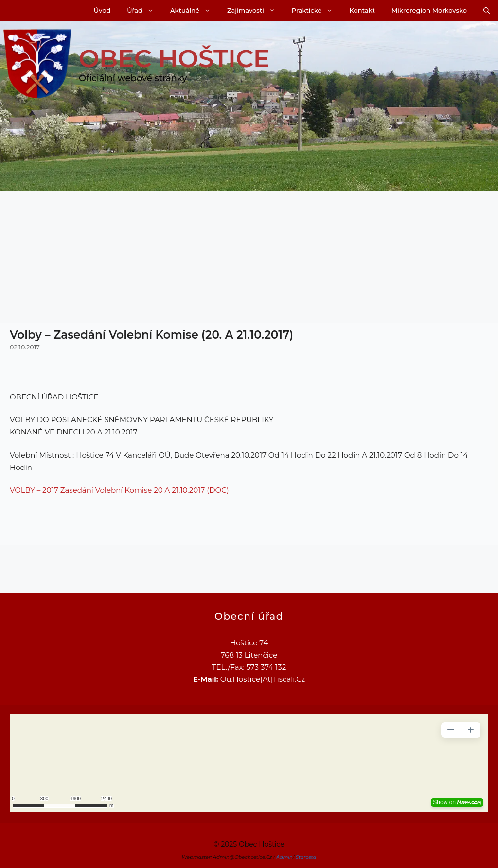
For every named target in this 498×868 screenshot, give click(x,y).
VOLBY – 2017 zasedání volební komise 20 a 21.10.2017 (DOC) (119, 490)
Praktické (317, 10)
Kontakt (362, 10)
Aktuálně (195, 10)
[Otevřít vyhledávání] (487, 10)
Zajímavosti (255, 10)
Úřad (144, 10)
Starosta (306, 857)
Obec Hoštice (174, 59)
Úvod (102, 10)
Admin (285, 857)
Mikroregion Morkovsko (429, 10)
